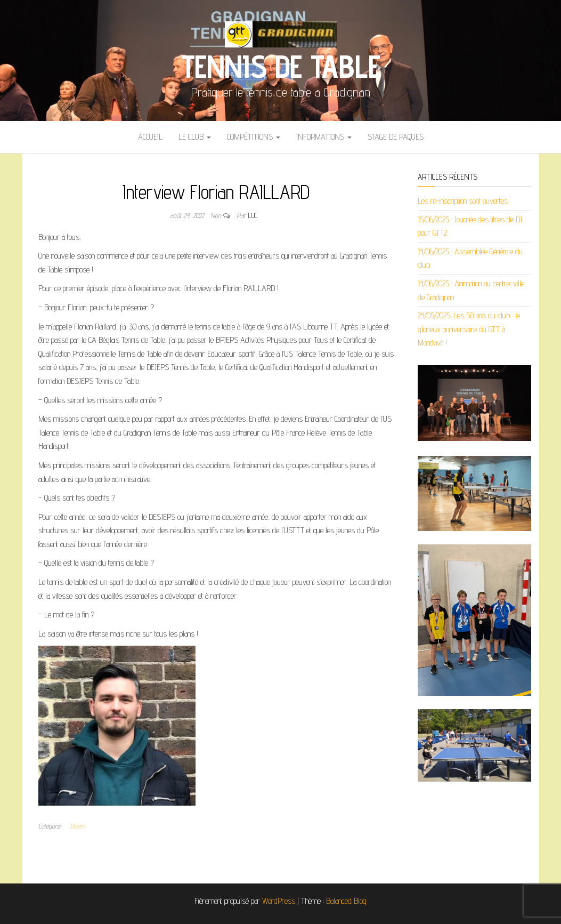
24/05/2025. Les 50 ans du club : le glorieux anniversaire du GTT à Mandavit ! (469, 329)
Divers (78, 826)
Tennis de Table (281, 66)
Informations (324, 137)
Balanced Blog (346, 901)
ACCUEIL (150, 137)
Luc (253, 215)
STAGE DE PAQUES (396, 137)
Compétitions (254, 137)
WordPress (279, 901)
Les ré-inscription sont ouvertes (463, 201)
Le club (195, 137)
